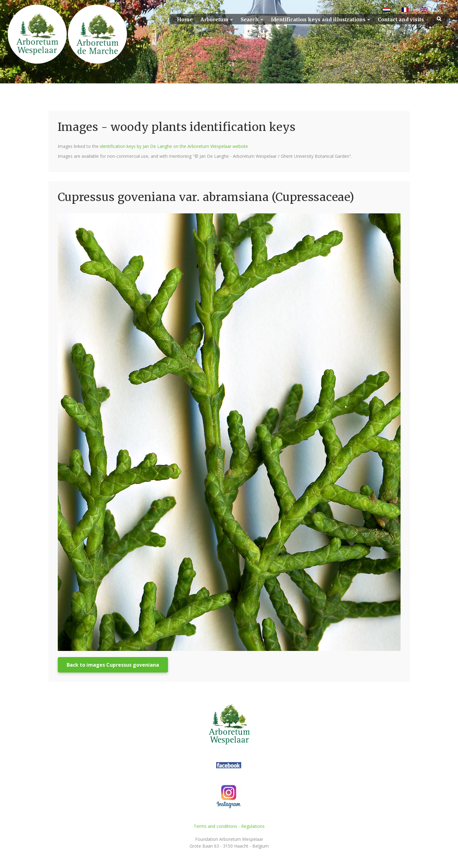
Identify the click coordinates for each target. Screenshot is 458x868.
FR (413, 10)
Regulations (253, 826)
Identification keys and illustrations (318, 20)
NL (394, 10)
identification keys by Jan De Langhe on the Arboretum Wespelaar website (174, 146)
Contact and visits (401, 20)
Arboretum (214, 20)
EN (432, 10)
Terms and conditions (215, 826)
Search (250, 20)
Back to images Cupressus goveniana (113, 665)
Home (185, 20)
